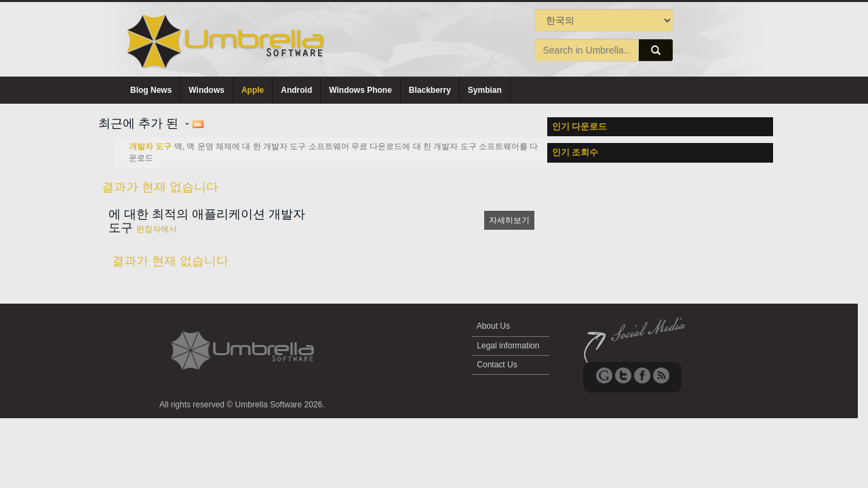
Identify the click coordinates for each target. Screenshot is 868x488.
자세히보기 (509, 220)
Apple (253, 90)
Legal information (508, 346)
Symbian (485, 90)
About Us (493, 326)
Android (296, 90)
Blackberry (430, 90)
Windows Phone (360, 90)
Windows (206, 90)
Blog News (151, 90)
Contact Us (497, 365)
